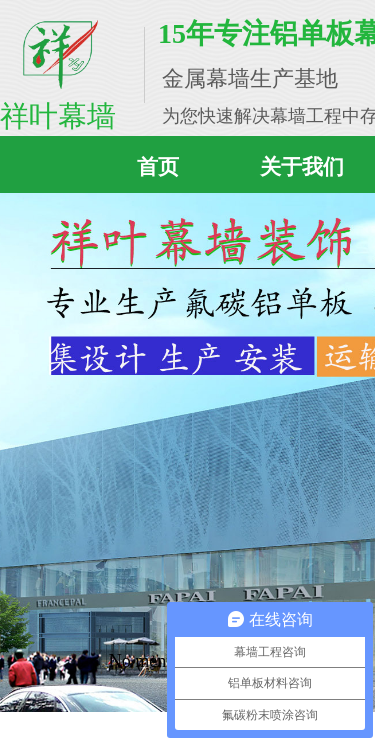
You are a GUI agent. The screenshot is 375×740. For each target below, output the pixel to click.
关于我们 (302, 167)
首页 (158, 167)
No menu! (145, 661)
